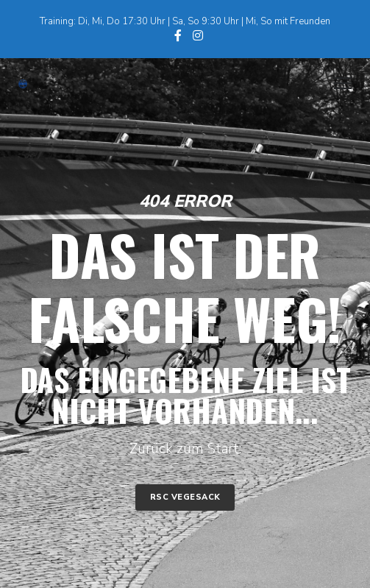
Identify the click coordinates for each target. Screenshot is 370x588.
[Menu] (336, 84)
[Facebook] (178, 35)
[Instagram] (198, 35)
